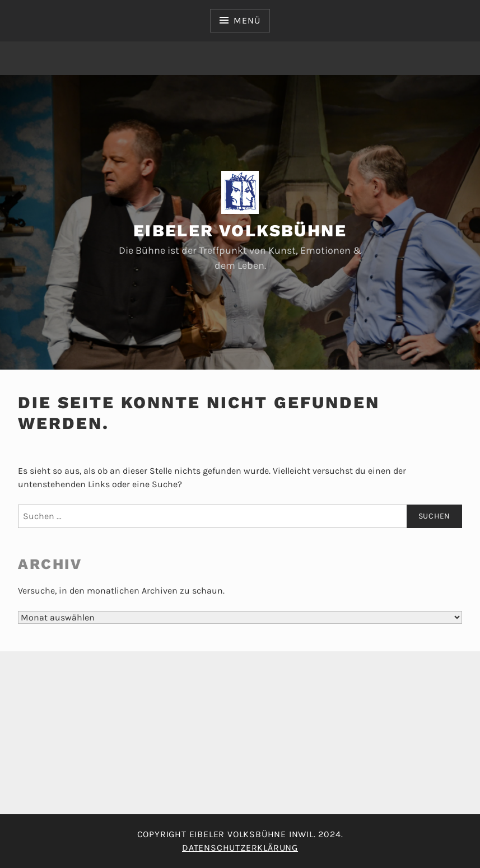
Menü (247, 20)
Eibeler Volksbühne (240, 230)
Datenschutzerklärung (240, 848)
